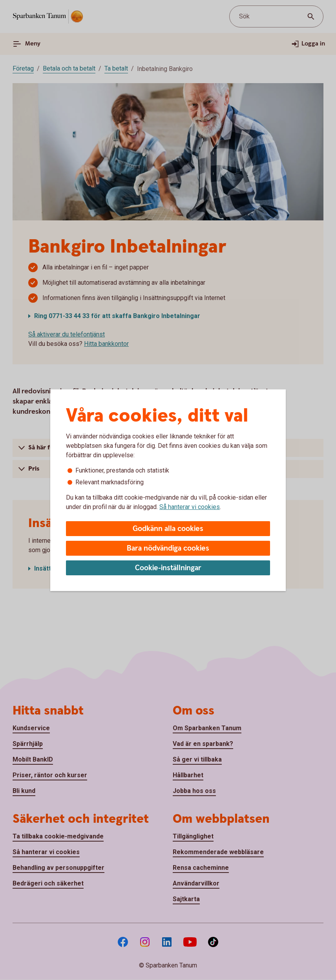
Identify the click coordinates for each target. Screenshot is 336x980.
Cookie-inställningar (168, 568)
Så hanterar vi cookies (190, 507)
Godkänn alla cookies (168, 529)
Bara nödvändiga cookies (168, 548)
